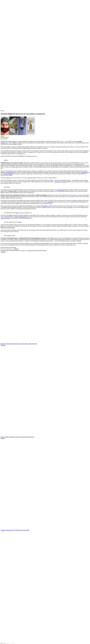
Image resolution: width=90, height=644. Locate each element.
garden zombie (13, 191)
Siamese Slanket (8, 174)
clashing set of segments (61, 182)
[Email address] (7, 249)
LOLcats (75, 201)
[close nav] (2, 643)
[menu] (4, 111)
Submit (16, 249)
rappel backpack (85, 172)
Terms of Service (33, 250)
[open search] (1, 643)
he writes (40, 166)
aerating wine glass (62, 190)
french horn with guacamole (8, 227)
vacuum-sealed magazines (21, 217)
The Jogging (45, 206)
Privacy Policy (43, 250)
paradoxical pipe (10, 172)
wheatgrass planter (5, 218)
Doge (80, 201)
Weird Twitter (51, 202)
